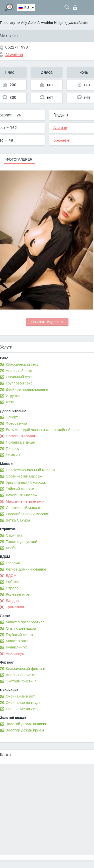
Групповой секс (19, 383)
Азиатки (60, 128)
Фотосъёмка (16, 423)
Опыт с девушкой (21, 628)
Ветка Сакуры (18, 520)
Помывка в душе (20, 442)
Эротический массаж (24, 476)
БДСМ (11, 576)
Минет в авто (17, 641)
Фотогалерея (19, 159)
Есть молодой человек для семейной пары (43, 430)
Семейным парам (21, 436)
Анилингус (15, 654)
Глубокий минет (20, 635)
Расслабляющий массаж (27, 514)
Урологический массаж (26, 483)
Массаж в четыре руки (25, 501)
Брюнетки (62, 140)
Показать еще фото (47, 322)
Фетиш (12, 402)
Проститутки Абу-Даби (18, 23)
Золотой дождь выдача (26, 724)
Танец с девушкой (21, 542)
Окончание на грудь (23, 703)
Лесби (11, 548)
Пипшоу (13, 449)
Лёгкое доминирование (26, 569)
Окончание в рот (20, 696)
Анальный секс (19, 371)
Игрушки (13, 396)
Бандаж (13, 601)
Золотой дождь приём (25, 730)
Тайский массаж (20, 489)
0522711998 (17, 47)
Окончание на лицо (23, 709)
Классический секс (22, 364)
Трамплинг (15, 607)
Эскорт (12, 417)
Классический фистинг (25, 669)
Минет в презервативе (25, 622)
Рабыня (13, 582)
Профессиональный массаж (30, 470)
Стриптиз (14, 535)
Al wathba (45, 23)
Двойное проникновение (27, 389)
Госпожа (13, 563)
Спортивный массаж (24, 508)
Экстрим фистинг (21, 681)
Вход (75, 7)
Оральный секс (19, 377)
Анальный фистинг (22, 675)
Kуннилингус (17, 647)
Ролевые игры (18, 594)
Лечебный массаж (22, 495)
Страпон (13, 588)
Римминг (13, 455)
